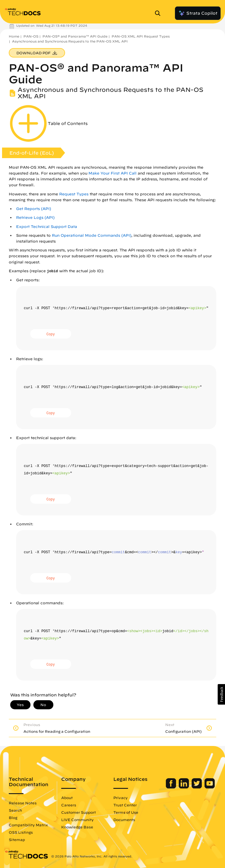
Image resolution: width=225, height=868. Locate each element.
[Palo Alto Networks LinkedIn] (184, 787)
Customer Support (79, 812)
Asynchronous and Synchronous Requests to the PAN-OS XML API (70, 41)
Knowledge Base (77, 827)
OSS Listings (21, 832)
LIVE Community (77, 820)
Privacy (121, 798)
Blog (13, 818)
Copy (51, 334)
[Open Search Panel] (159, 13)
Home (14, 36)
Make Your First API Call (112, 173)
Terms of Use (126, 812)
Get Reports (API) (34, 209)
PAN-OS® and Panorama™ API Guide (75, 36)
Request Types (74, 194)
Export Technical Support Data (47, 227)
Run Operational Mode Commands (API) (92, 235)
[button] (221, 694)
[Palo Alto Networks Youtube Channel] (210, 787)
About (67, 798)
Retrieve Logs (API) (35, 218)
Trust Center (125, 805)
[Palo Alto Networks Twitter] (197, 787)
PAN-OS (31, 36)
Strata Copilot (198, 13)
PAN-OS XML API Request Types (141, 36)
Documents (124, 820)
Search (15, 810)
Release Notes (23, 803)
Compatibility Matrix (28, 825)
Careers (69, 805)
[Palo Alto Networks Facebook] (172, 787)
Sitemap (17, 840)
